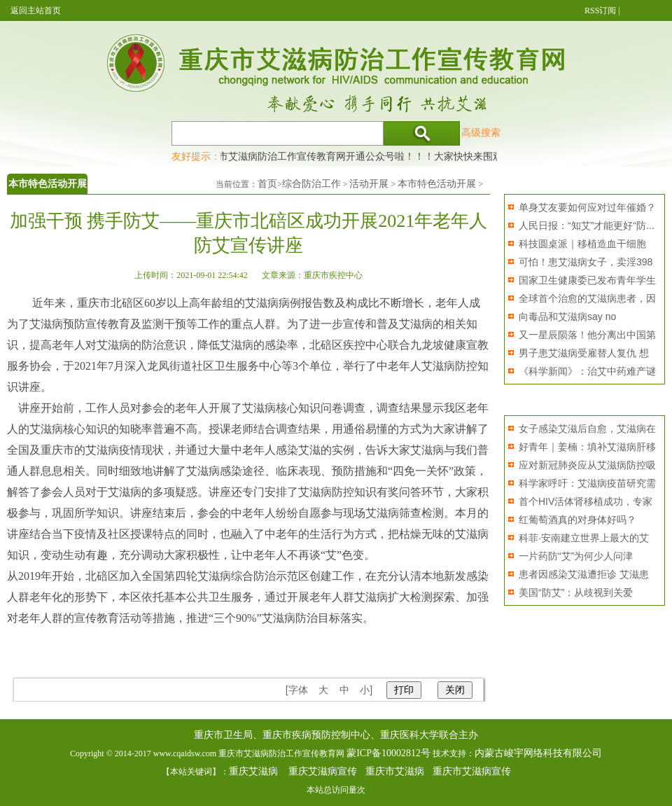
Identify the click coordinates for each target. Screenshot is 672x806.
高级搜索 (481, 132)
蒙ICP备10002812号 (388, 753)
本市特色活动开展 (437, 184)
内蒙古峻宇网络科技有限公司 (538, 753)
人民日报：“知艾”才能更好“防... (587, 225)
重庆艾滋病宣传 (323, 771)
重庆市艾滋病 (395, 771)
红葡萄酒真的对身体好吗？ (577, 520)
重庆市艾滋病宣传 (472, 771)
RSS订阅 (600, 11)
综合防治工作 (311, 184)
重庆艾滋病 (253, 771)
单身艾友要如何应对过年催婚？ (587, 207)
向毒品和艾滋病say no (567, 317)
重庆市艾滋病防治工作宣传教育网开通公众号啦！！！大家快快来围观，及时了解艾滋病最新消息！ (416, 156)
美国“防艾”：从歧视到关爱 (576, 592)
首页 (267, 184)
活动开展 (369, 184)
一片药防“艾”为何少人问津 (576, 556)
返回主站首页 (36, 11)
